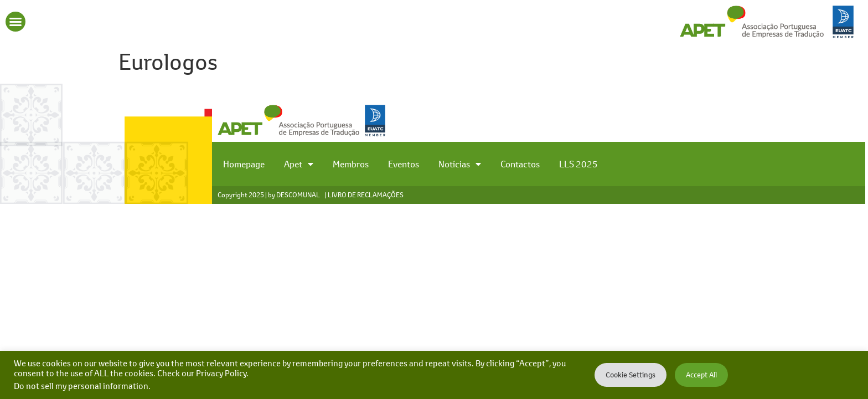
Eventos (404, 164)
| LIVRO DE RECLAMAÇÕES (364, 195)
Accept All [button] (701, 375)
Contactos (520, 164)
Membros (351, 164)
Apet (299, 164)
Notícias (460, 164)
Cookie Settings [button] (631, 375)
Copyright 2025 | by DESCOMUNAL (269, 195)
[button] (15, 22)
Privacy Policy (221, 373)
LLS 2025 (578, 164)
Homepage (244, 164)
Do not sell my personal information (81, 386)
